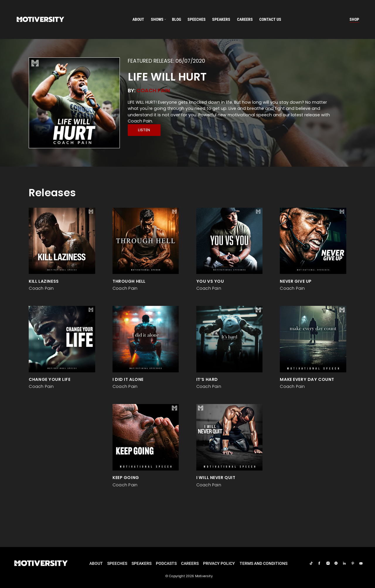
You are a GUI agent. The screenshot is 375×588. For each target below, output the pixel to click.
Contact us (270, 19)
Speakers (142, 563)
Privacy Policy (219, 563)
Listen (144, 130)
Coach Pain (153, 90)
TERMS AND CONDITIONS (264, 563)
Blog (177, 19)
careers (245, 19)
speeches (197, 19)
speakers (221, 19)
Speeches (117, 563)
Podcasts (166, 563)
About (138, 19)
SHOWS (157, 19)
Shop (354, 19)
